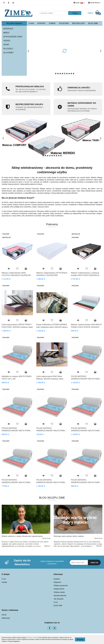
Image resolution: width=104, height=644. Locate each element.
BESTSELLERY (79, 23)
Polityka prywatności (61, 586)
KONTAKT (41, 23)
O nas (4, 579)
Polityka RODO (59, 589)
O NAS (31, 23)
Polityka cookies (59, 592)
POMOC (52, 23)
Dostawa (57, 579)
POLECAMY (64, 23)
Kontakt (4, 582)
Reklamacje (6, 618)
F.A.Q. (56, 602)
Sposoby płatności (60, 596)
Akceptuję (80, 640)
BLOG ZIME (93, 23)
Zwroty (4, 615)
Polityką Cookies (32, 638)
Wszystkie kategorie (14, 23)
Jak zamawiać (59, 599)
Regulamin (57, 582)
